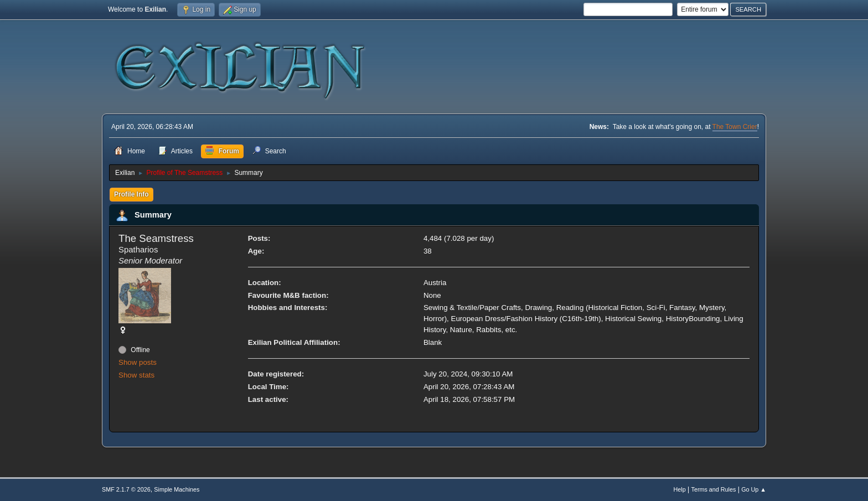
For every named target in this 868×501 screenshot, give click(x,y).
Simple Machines (177, 489)
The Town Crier (735, 127)
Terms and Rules (714, 489)
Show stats (136, 375)
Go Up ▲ (754, 489)
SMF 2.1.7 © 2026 (126, 489)
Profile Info (131, 194)
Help (680, 489)
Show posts (138, 362)
